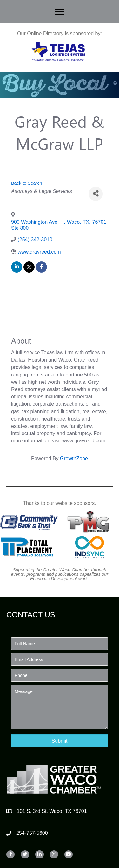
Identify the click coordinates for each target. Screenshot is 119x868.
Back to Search (27, 183)
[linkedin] (17, 267)
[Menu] (60, 12)
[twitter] (29, 267)
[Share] (96, 194)
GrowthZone (74, 458)
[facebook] (41, 267)
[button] (60, 741)
